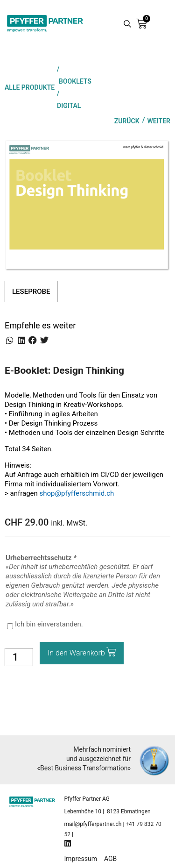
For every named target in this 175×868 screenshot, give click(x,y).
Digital (69, 106)
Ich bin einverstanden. (49, 624)
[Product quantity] (19, 657)
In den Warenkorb (76, 653)
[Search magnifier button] (127, 24)
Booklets (75, 81)
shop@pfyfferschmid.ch (77, 493)
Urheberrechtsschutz (42, 558)
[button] (10, 340)
